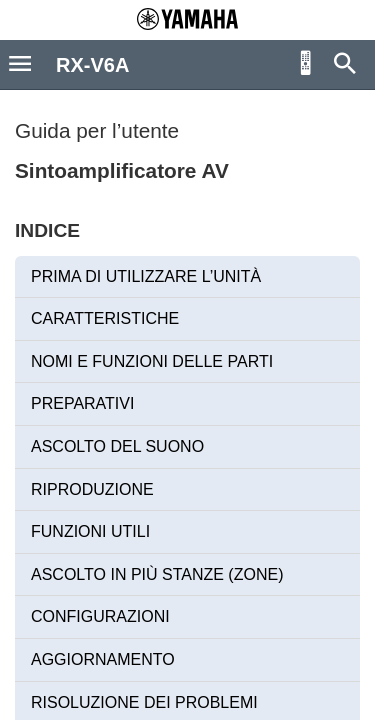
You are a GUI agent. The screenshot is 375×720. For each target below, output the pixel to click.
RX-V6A (92, 65)
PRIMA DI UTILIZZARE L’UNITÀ (146, 276)
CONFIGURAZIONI (100, 616)
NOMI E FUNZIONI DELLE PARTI (152, 361)
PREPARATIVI (82, 403)
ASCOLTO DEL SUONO (117, 446)
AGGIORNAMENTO (103, 659)
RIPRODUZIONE (92, 489)
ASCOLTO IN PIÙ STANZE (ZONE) (157, 574)
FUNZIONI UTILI (90, 531)
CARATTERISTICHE (105, 318)
